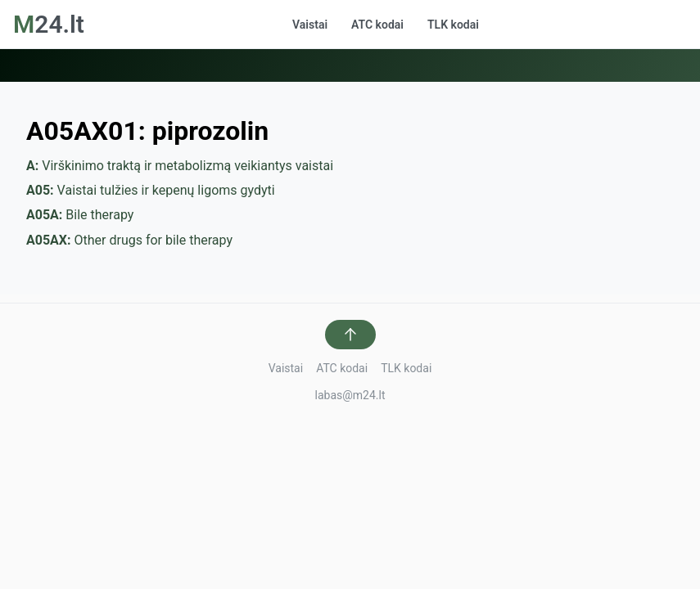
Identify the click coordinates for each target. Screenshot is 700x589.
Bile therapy (80, 215)
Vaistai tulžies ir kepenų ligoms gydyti (151, 190)
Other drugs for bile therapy (129, 240)
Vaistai (310, 25)
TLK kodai (453, 25)
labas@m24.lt (350, 395)
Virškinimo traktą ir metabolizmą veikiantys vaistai (180, 166)
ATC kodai (377, 25)
